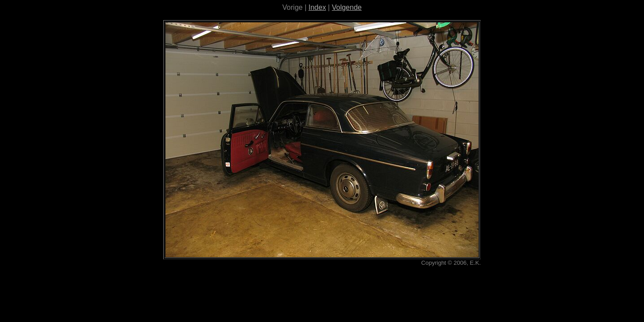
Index (317, 7)
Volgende (347, 7)
